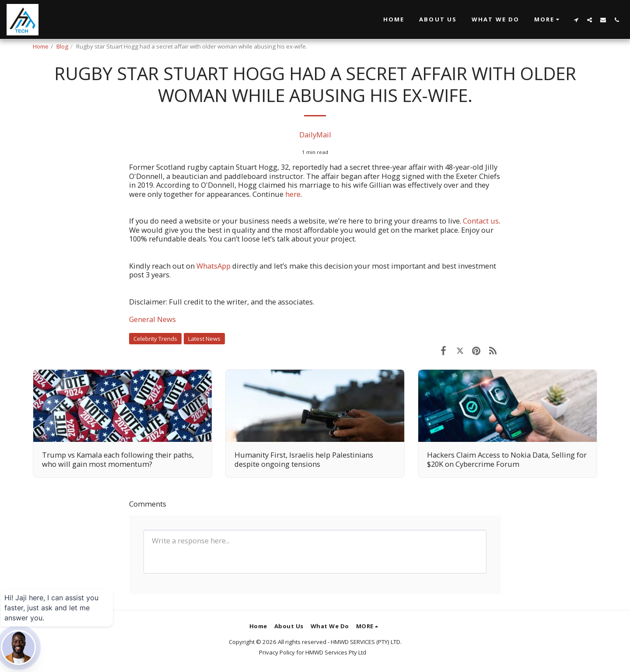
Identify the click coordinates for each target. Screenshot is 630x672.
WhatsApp (214, 266)
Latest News (204, 339)
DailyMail (315, 135)
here (293, 194)
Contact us (481, 221)
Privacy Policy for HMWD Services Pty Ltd (313, 652)
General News (152, 319)
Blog (62, 46)
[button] (548, 20)
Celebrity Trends (155, 339)
